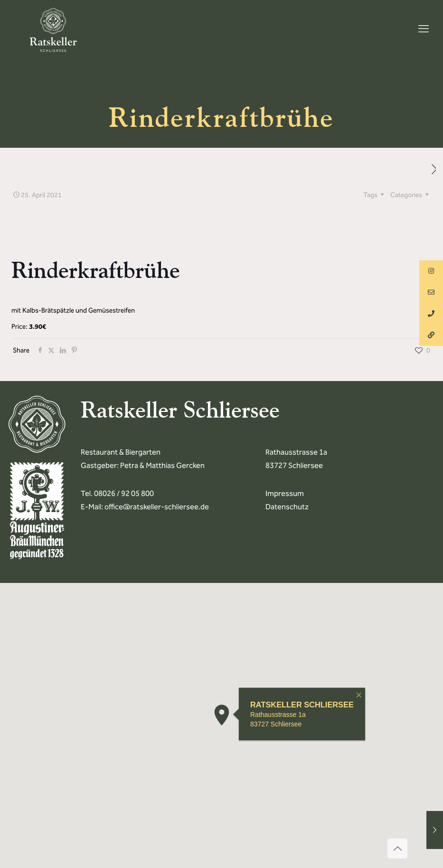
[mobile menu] (424, 29)
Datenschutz (287, 507)
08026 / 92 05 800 (124, 493)
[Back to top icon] (397, 849)
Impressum (285, 493)
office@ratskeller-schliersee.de (157, 507)
